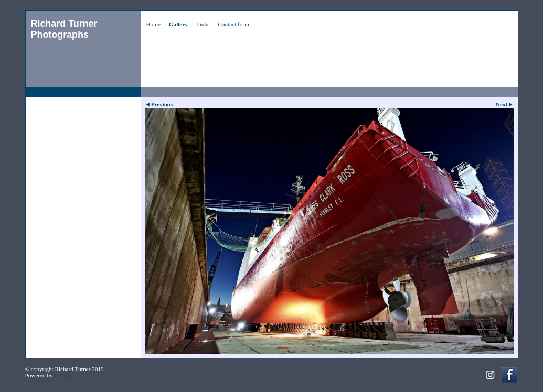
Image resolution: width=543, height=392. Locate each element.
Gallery (178, 24)
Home (153, 24)
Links (203, 24)
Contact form (233, 24)
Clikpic (63, 375)
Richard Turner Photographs (64, 29)
